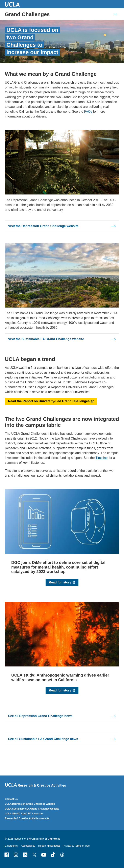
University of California (46, 839)
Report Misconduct (49, 846)
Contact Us (11, 799)
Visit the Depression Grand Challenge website (43, 226)
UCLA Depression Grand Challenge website (30, 804)
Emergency (11, 846)
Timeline (102, 458)
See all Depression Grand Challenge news (40, 716)
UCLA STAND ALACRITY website (24, 814)
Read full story (60, 582)
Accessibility (28, 846)
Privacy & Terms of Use (76, 846)
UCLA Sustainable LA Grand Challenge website (32, 809)
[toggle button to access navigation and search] (115, 14)
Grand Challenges (27, 14)
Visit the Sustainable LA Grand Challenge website (46, 339)
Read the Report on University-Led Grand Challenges (49, 401)
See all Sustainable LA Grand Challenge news (43, 739)
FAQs (88, 112)
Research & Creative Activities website (27, 818)
